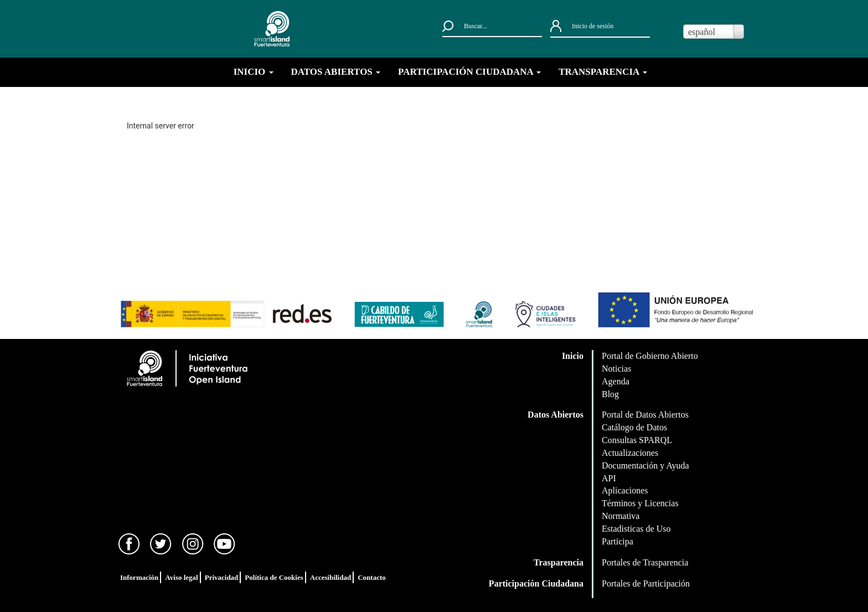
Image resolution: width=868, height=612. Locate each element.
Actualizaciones (630, 453)
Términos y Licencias (640, 503)
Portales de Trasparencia (645, 562)
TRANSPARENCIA (603, 72)
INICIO (254, 72)
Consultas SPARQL (637, 440)
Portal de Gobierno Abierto (650, 356)
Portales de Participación (646, 583)
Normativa (621, 516)
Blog (610, 394)
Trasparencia (559, 562)
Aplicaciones (625, 490)
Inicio (573, 356)
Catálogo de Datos (634, 427)
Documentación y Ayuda (645, 466)
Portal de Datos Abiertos (645, 415)
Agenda (616, 381)
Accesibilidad (330, 577)
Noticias (616, 369)
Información (139, 577)
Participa (618, 541)
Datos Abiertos (556, 415)
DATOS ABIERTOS (336, 72)
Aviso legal (181, 577)
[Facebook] (129, 543)
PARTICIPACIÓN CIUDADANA (469, 72)
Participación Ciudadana (536, 583)
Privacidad (222, 577)
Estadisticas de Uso (636, 529)
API (609, 478)
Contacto (372, 577)
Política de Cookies (274, 577)
